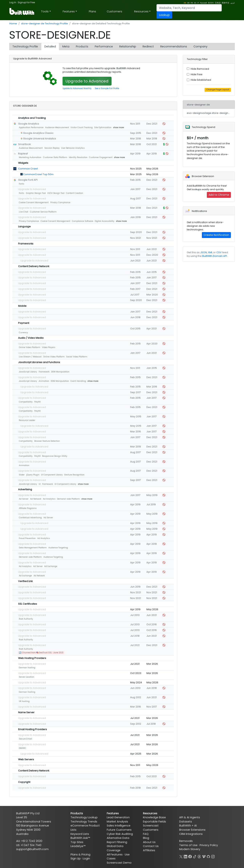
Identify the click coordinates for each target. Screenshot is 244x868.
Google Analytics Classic (38, 133)
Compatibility (26, 402)
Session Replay (52, 148)
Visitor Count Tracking (82, 127)
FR (192, 3)
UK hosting (24, 701)
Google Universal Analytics (40, 139)
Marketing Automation (30, 157)
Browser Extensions (192, 830)
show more (118, 127)
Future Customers (119, 830)
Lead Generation (118, 817)
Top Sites (77, 842)
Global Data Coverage (115, 848)
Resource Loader (27, 420)
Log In (13, 2)
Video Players (49, 347)
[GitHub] (208, 856)
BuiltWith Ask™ (80, 838)
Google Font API (28, 180)
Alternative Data (118, 838)
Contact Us (151, 846)
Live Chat (24, 212)
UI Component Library (52, 475)
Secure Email (25, 739)
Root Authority (26, 619)
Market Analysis (117, 822)
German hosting (27, 668)
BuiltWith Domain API (215, 256)
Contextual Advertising (30, 518)
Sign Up (76, 858)
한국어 (211, 3)
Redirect (148, 46)
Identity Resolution (78, 157)
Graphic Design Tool (36, 193)
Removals (186, 841)
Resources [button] (141, 11)
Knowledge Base (154, 817)
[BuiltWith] (22, 11)
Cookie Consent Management (34, 202)
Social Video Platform (77, 357)
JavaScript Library (28, 372)
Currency (23, 333)
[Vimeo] (204, 856)
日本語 (218, 3)
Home (13, 24)
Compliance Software (83, 221)
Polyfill (37, 402)
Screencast (151, 826)
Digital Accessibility (105, 221)
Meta (66, 46)
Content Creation (75, 193)
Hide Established (201, 80)
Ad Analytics (49, 499)
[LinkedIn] (185, 856)
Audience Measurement (57, 127)
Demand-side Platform (68, 499)
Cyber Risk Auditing (120, 834)
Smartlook (24, 144)
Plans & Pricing (80, 854)
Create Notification (216, 235)
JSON (203, 252)
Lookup (164, 15)
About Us (149, 842)
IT (198, 3)
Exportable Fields (155, 822)
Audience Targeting (58, 548)
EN (185, 3)
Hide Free (197, 74)
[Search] (189, 8)
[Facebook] (190, 856)
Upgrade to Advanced (87, 81)
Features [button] (69, 11)
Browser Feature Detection (47, 441)
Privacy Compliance (60, 202)
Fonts (22, 184)
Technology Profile (25, 46)
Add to (219, 195)
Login (86, 858)
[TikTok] (195, 856)
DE (188, 3)
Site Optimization (103, 127)
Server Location (26, 677)
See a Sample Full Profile (107, 88)
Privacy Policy (209, 845)
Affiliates (149, 850)
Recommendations (174, 46)
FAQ (146, 834)
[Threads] (199, 856)
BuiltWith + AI (188, 826)
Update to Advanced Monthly (77, 88)
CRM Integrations (191, 834)
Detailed (50, 46)
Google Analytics (29, 124)
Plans (92, 11)
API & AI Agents (190, 817)
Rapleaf (23, 154)
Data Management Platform (33, 548)
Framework (44, 372)
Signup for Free (26, 2)
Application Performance (31, 127)
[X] (181, 856)
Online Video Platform (30, 347)
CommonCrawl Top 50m (38, 174)
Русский (203, 3)
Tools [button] (45, 11)
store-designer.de (198, 105)
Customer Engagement (101, 157)
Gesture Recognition (74, 475)
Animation (44, 381)
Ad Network (36, 499)
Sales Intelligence (119, 826)
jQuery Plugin (33, 475)
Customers (114, 11)
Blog (146, 838)
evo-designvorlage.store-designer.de (211, 113)
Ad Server (24, 499)
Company (200, 46)
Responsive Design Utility (55, 456)
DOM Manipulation (60, 372)
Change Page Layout (218, 90)
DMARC (22, 748)
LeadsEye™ (78, 846)
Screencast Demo (119, 863)
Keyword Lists (80, 834)
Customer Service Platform (43, 212)
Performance (104, 46)
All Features (115, 854)
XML (210, 252)
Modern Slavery (190, 849)
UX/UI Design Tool (56, 193)
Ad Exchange (51, 566)
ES (195, 3)
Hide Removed (200, 69)
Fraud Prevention (27, 538)
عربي (233, 3)
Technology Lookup (84, 817)
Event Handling (78, 381)
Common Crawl (28, 169)
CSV (219, 252)
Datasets (186, 822)
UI (40, 484)
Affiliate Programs (28, 508)
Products (82, 46)
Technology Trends (84, 822)
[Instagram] (213, 856)
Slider (22, 475)
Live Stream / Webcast (30, 357)
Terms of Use (188, 845)
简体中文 (226, 3)
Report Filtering (117, 842)
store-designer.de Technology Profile (45, 24)
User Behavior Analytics (73, 148)
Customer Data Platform (55, 157)
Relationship (128, 46)
